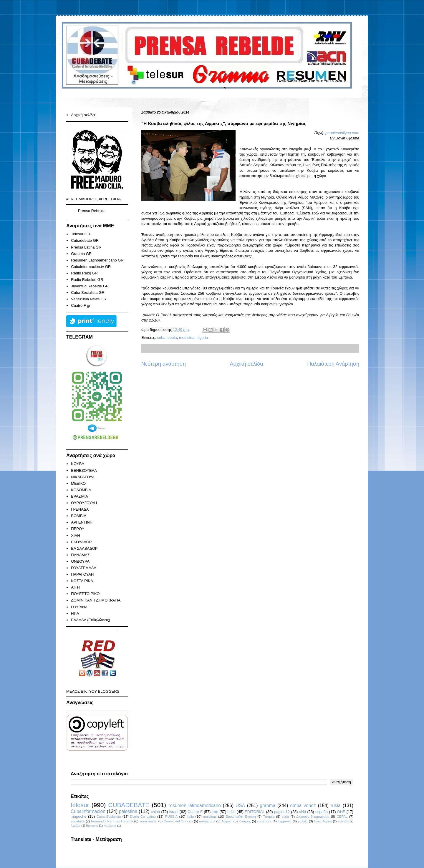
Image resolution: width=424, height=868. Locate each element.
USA (240, 805)
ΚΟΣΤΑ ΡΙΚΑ (82, 581)
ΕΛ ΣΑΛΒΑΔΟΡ (84, 548)
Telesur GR (81, 234)
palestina (128, 811)
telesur (80, 805)
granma (268, 805)
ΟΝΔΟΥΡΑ (80, 561)
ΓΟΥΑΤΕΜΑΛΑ (84, 568)
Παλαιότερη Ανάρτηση (333, 364)
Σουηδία (343, 821)
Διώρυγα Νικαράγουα (313, 816)
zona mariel (149, 821)
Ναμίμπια (110, 826)
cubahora (264, 821)
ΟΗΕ (341, 812)
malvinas (210, 816)
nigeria (202, 338)
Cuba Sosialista (109, 816)
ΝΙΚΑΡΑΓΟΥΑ (83, 477)
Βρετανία (92, 826)
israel (174, 812)
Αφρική (227, 821)
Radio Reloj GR (84, 273)
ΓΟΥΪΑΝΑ (79, 607)
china (155, 812)
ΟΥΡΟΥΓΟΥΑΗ (84, 503)
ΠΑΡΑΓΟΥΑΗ (82, 574)
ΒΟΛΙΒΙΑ (79, 516)
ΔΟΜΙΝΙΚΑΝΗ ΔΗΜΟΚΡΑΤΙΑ (96, 600)
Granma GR (81, 254)
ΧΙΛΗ (75, 535)
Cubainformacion (88, 811)
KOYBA (78, 464)
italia (190, 816)
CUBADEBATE (129, 805)
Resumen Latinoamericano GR (97, 260)
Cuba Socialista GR (88, 293)
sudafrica (78, 821)
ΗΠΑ (75, 613)
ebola (172, 338)
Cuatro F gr (81, 305)
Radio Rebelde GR (87, 280)
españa (322, 812)
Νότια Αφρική (323, 821)
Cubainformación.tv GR (91, 267)
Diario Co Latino (143, 816)
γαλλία (303, 821)
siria (303, 812)
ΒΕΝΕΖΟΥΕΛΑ (84, 470)
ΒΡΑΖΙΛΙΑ (79, 496)
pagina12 (282, 812)
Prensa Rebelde (92, 211)
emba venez (303, 805)
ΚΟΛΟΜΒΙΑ (81, 490)
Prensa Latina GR (86, 247)
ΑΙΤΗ (75, 587)
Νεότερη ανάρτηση (164, 364)
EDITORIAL (255, 812)
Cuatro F (195, 812)
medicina (187, 338)
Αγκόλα (76, 826)
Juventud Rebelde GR (90, 286)
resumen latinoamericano (195, 805)
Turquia (269, 816)
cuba (161, 338)
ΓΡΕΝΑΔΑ (80, 509)
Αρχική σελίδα (246, 364)
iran (215, 812)
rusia (336, 805)
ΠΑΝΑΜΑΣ (80, 555)
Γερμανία (285, 821)
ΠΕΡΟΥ (78, 529)
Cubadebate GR (85, 240)
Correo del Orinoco (178, 821)
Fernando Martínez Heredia (112, 821)
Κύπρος (245, 821)
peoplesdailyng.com (342, 133)
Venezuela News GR (89, 299)
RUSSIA (171, 816)
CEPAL (342, 816)
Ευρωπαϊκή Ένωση (241, 816)
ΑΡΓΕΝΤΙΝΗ (82, 522)
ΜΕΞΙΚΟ (78, 483)
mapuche (78, 816)
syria (285, 816)
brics (231, 812)
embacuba (207, 821)
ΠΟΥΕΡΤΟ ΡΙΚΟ (85, 594)
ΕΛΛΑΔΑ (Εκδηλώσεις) (91, 620)
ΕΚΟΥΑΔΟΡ (81, 542)
